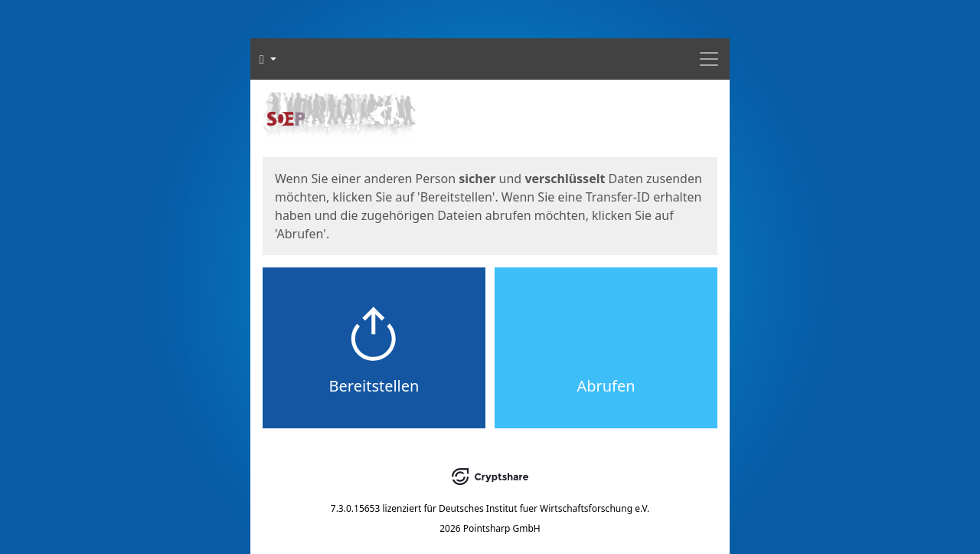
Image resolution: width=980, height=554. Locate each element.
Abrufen (606, 386)
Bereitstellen (374, 386)
